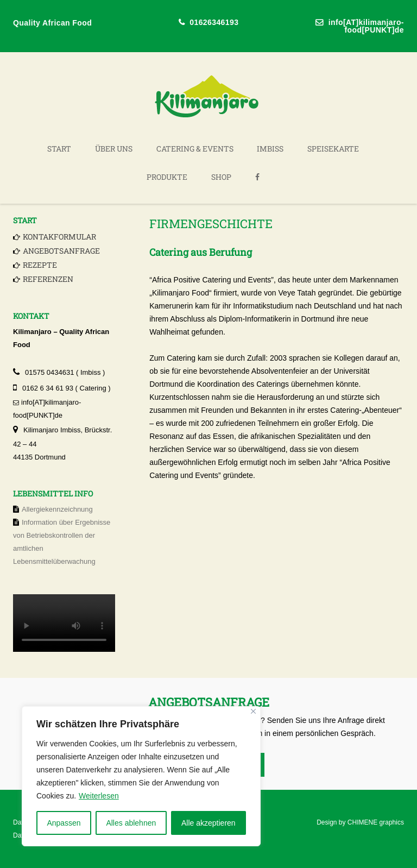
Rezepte (40, 265)
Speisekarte (333, 149)
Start (59, 149)
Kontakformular (59, 237)
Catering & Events (195, 149)
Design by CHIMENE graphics (360, 822)
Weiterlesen (99, 796)
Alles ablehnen (131, 823)
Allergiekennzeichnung (57, 509)
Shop (221, 177)
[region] (141, 776)
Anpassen (64, 823)
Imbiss (270, 149)
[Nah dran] (253, 711)
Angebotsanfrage (61, 251)
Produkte (167, 177)
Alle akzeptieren (208, 823)
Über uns (114, 149)
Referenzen (48, 279)
